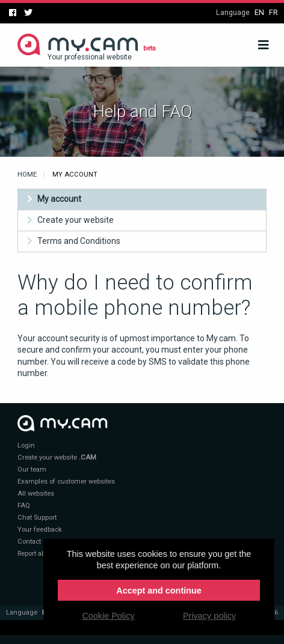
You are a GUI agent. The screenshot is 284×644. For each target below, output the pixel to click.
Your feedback (40, 530)
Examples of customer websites (66, 481)
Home (27, 175)
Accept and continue (159, 591)
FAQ (24, 506)
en (259, 12)
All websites (36, 494)
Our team (32, 469)
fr (273, 12)
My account (59, 199)
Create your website (76, 220)
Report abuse (37, 554)
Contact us (34, 542)
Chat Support (37, 518)
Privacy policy (209, 616)
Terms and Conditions (79, 241)
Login (26, 445)
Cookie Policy (108, 616)
